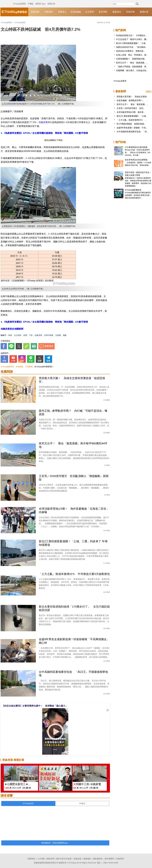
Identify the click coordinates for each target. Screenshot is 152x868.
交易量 (58, 335)
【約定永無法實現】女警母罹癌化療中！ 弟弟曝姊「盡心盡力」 (35, 706)
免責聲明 (120, 859)
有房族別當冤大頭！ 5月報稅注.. (131, 35)
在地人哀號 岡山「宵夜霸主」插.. (132, 55)
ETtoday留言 (28, 803)
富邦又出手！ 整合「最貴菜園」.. (132, 63)
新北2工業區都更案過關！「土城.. (131, 43)
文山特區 (18, 335)
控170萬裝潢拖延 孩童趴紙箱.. (131, 124)
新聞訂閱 (51, 1)
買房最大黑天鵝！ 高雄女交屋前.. (132, 97)
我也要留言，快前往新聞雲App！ (55, 843)
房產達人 (62, 12)
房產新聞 (35, 12)
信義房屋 (43, 122)
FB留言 (82, 803)
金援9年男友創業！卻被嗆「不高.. (132, 128)
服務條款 (87, 859)
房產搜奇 (49, 12)
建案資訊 (117, 12)
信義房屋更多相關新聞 (12, 329)
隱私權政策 (98, 859)
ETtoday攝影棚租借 (133, 190)
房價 (25, 335)
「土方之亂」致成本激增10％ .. (131, 120)
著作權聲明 (109, 859)
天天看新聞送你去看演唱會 (136, 147)
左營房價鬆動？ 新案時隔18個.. (131, 59)
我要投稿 (31, 859)
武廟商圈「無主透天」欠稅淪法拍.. (132, 70)
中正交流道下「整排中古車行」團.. (132, 39)
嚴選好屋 (144, 12)
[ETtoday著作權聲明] (43, 367)
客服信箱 (78, 859)
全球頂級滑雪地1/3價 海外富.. (131, 112)
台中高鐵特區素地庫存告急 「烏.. (132, 132)
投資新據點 (76, 12)
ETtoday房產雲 (14, 12)
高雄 (10, 335)
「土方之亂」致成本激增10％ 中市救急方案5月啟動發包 (74, 574)
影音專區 (103, 12)
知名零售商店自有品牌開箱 (136, 160)
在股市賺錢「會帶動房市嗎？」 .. (132, 100)
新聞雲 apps (40, 1)
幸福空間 (130, 12)
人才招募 (41, 859)
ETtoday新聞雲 (20, 1)
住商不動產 (49, 335)
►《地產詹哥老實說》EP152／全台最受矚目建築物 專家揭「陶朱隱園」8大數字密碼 (44, 133)
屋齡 (65, 335)
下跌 (31, 335)
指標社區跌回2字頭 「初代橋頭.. (131, 47)
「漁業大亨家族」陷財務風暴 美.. (132, 67)
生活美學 (90, 12)
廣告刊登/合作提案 (64, 859)
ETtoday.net (74, 863)
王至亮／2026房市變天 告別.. (130, 108)
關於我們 (51, 859)
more (148, 92)
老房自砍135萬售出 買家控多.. (130, 51)
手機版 (31, 1)
